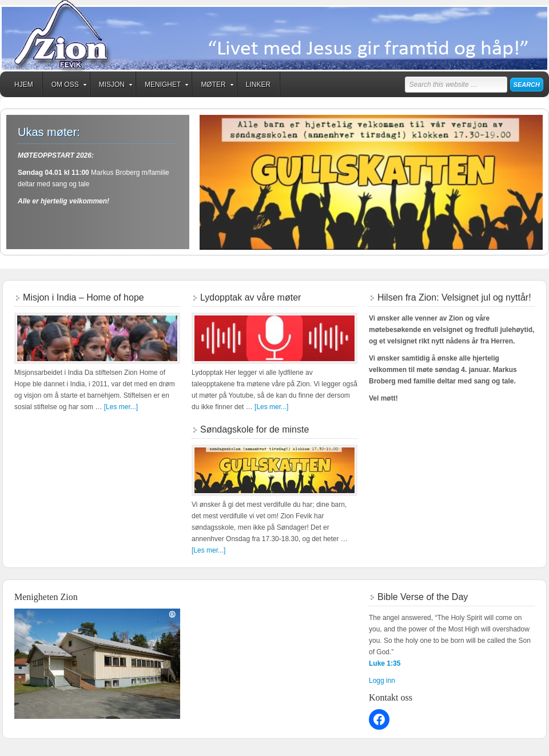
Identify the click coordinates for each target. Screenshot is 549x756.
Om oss (65, 86)
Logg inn (382, 681)
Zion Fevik (274, 36)
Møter (213, 86)
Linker (258, 85)
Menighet (163, 86)
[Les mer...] (121, 407)
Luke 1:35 (385, 663)
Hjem (24, 85)
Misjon (112, 86)
